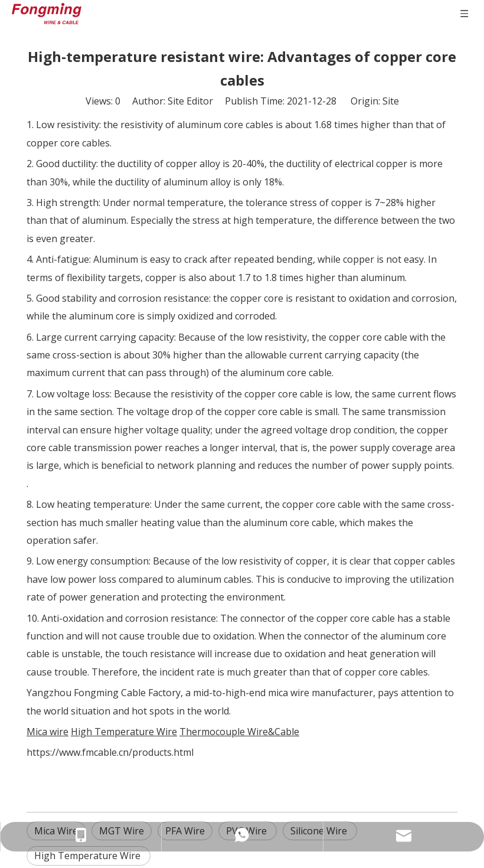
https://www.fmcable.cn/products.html (110, 752)
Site (391, 101)
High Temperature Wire (89, 856)
